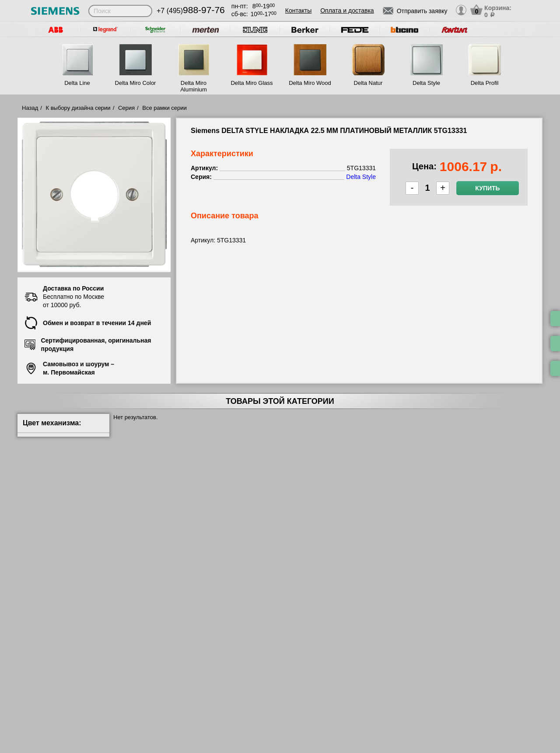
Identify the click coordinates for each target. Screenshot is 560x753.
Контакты (298, 11)
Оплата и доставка (347, 11)
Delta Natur (368, 83)
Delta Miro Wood (310, 83)
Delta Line (77, 83)
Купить (487, 188)
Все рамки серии (164, 108)
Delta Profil (485, 83)
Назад (30, 108)
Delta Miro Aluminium (194, 86)
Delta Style (426, 83)
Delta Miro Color (136, 83)
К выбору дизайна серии (78, 108)
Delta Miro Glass (252, 83)
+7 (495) (191, 11)
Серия (126, 108)
